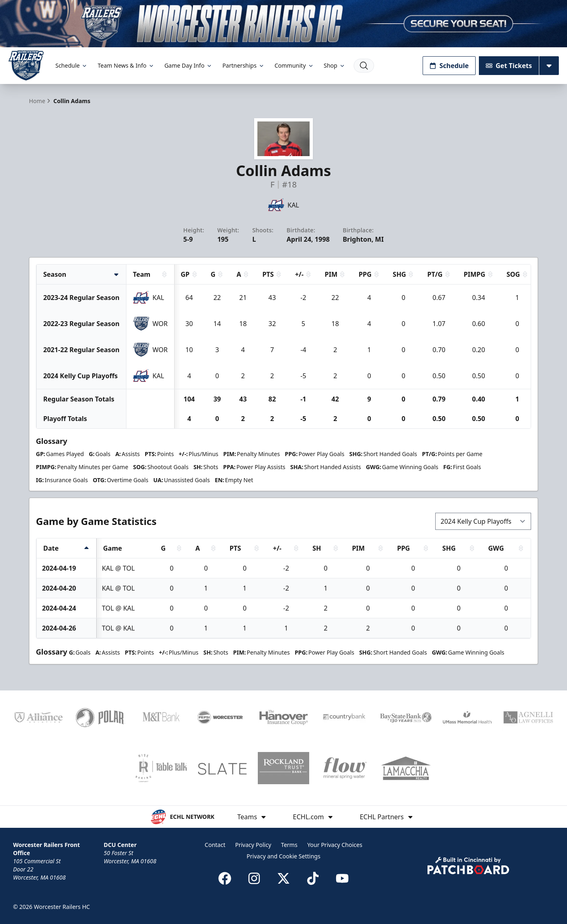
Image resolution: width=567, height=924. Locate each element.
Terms (289, 845)
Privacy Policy (253, 845)
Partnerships (244, 65)
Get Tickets (509, 66)
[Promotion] (283, 24)
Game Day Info (188, 65)
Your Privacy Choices (335, 845)
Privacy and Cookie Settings (284, 856)
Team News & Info (126, 65)
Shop (335, 65)
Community (294, 65)
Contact (215, 845)
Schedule (72, 65)
